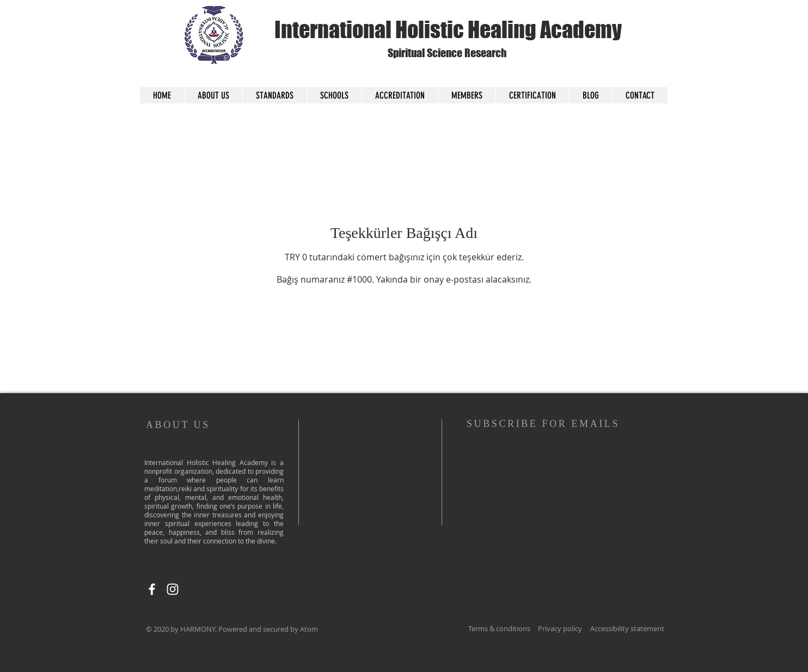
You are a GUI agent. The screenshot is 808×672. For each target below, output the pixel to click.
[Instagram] (173, 589)
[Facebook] (152, 589)
